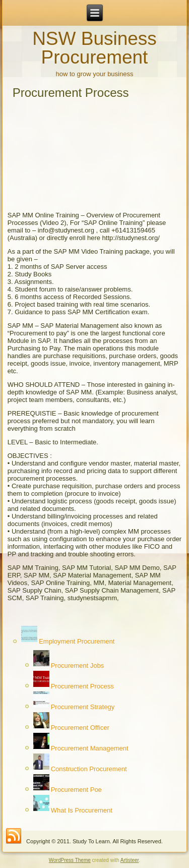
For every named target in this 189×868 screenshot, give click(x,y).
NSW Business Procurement (94, 48)
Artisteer (130, 860)
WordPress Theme (70, 860)
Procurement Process (82, 686)
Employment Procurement (77, 642)
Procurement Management (90, 748)
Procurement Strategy (83, 707)
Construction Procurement (89, 769)
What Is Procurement (82, 810)
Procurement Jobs (78, 666)
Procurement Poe (76, 790)
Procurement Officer (80, 728)
